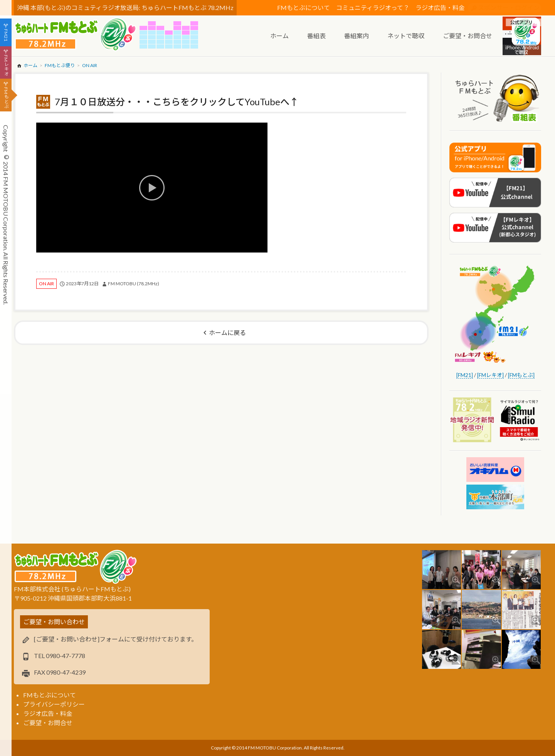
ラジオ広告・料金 (440, 8)
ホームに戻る (227, 333)
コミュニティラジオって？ (373, 8)
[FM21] (465, 375)
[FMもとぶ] (521, 375)
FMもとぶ (6, 98)
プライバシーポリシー (54, 704)
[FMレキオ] (490, 375)
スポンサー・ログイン (509, 8)
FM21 (6, 35)
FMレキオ (6, 65)
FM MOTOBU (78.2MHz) (134, 284)
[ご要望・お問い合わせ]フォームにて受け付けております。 (116, 639)
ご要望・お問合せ (48, 723)
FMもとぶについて (304, 8)
